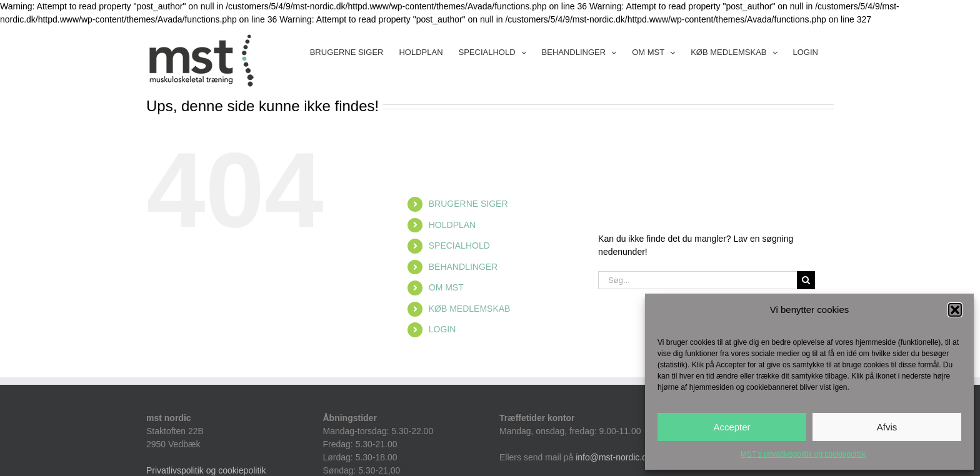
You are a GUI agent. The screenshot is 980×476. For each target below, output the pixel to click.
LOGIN (442, 329)
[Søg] (806, 280)
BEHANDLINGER (463, 267)
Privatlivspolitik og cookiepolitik (206, 470)
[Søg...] (697, 280)
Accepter (732, 427)
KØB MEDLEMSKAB (470, 309)
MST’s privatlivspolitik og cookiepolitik (803, 454)
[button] (955, 310)
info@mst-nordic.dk (613, 457)
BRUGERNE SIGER (468, 204)
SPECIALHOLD (459, 245)
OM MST (446, 287)
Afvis (887, 427)
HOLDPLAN (452, 225)
